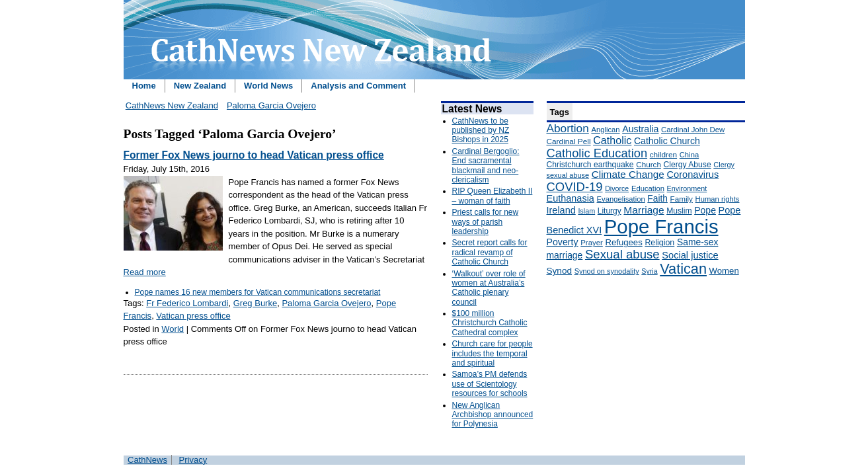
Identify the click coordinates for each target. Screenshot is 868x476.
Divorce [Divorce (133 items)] (617, 188)
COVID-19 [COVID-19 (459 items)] (575, 187)
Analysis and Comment (358, 86)
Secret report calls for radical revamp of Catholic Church (490, 252)
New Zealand (200, 86)
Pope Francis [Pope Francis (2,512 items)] (661, 226)
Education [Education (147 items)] (648, 188)
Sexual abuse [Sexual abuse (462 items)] (622, 254)
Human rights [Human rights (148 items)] (718, 199)
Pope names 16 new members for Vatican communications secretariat (258, 292)
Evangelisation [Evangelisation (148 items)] (621, 199)
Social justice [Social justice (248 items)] (690, 255)
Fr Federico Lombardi (187, 303)
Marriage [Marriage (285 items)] (644, 210)
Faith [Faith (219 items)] (657, 199)
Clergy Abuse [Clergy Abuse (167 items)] (688, 165)
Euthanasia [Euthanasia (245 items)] (571, 198)
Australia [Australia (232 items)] (640, 129)
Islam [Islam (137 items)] (586, 211)
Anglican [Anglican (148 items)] (605, 130)
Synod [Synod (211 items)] (560, 271)
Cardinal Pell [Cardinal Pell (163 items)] (569, 141)
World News (268, 86)
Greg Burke (255, 303)
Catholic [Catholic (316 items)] (612, 140)
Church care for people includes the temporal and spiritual (493, 353)
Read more (145, 272)
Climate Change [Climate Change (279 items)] (628, 174)
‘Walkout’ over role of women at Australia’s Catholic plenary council (489, 288)
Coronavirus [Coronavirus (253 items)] (692, 175)
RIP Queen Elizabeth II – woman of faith (493, 196)
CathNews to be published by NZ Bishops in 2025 (481, 131)
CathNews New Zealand (172, 105)
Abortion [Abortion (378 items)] (568, 128)
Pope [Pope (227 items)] (705, 210)
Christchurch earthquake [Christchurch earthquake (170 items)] (590, 165)
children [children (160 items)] (663, 155)
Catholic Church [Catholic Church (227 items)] (667, 141)
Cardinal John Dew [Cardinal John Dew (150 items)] (693, 130)
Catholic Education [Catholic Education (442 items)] (597, 153)
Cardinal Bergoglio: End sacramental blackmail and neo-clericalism (486, 166)
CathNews (147, 460)
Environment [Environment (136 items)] (687, 188)
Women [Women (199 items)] (724, 271)
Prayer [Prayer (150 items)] (592, 243)
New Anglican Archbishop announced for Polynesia (493, 415)
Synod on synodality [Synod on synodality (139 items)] (607, 271)
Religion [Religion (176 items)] (659, 243)
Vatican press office (193, 316)
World (173, 329)
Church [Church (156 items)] (649, 164)
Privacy (193, 460)
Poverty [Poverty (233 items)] (563, 242)
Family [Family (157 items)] (682, 199)
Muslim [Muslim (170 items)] (679, 211)
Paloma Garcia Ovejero (271, 105)
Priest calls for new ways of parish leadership (486, 222)
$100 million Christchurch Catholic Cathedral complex (490, 323)
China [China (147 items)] (689, 155)
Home (144, 86)
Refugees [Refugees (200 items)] (623, 242)
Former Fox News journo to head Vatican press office (254, 155)
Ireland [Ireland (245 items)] (561, 210)
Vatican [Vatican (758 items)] (683, 269)
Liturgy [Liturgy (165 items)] (610, 211)
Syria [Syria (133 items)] (649, 271)
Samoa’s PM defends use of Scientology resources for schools (490, 384)
